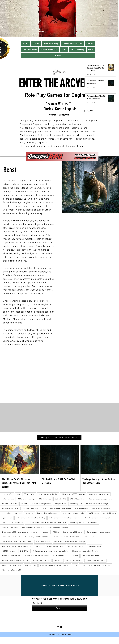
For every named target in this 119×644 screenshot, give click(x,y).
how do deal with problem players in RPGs (17, 542)
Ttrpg (44, 509)
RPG (75, 565)
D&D (18, 494)
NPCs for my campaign (26, 499)
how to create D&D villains (95, 561)
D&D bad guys (94, 513)
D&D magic (58, 561)
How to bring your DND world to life (38, 537)
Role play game (60, 504)
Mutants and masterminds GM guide (85, 551)
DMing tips (29, 513)
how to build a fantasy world (12, 513)
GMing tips (39, 546)
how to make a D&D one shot (58, 527)
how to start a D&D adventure (12, 523)
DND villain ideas (95, 546)
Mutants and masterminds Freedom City (30, 518)
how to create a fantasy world (33, 527)
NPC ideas (56, 532)
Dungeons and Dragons (56, 546)
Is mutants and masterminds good (98, 518)
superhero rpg (7, 518)
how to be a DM (7, 494)
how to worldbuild (59, 556)
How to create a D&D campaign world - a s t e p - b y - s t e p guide (25, 532)
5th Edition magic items (10, 527)
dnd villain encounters (76, 546)
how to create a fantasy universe (101, 499)
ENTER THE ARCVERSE (58, 83)
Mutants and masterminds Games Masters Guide (51, 551)
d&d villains (74, 556)
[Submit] (59, 609)
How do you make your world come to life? (17, 546)
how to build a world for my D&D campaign (70, 542)
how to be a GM (89, 537)
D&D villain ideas (45, 499)
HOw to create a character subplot (98, 532)
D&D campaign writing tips (48, 494)
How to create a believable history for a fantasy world (69, 509)
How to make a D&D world (73, 532)
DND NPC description (78, 499)
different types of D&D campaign (73, 494)
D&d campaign (29, 494)
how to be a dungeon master (99, 494)
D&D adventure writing (30, 509)
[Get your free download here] (59, 438)
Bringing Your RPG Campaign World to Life (96, 565)
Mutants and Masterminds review (37, 556)
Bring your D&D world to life (12, 570)
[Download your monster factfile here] (59, 585)
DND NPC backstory (9, 551)
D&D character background (11, 565)
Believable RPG (60, 499)
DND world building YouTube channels (15, 561)
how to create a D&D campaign (97, 504)
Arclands (24, 504)
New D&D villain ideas (74, 561)
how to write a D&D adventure (48, 513)
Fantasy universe (8, 499)
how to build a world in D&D (11, 537)
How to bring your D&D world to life (67, 537)
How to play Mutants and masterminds (84, 523)
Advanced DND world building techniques (55, 565)
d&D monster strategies (41, 561)
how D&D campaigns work (41, 504)
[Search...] (100, 111)
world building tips (109, 513)
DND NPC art (24, 551)
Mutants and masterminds (11, 556)
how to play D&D (76, 504)
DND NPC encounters (9, 504)
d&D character (31, 565)
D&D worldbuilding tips (10, 509)
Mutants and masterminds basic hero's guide (65, 518)
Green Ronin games (43, 542)
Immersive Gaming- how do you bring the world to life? (46, 523)
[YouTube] (61, 627)
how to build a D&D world (101, 509)
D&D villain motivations (90, 556)
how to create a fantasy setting (74, 513)
